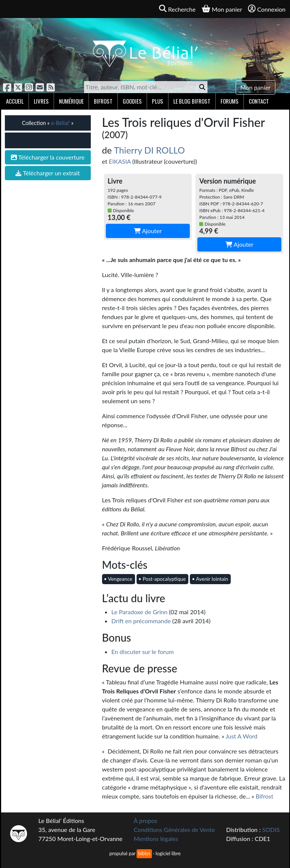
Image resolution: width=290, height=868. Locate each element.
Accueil (15, 101)
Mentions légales (156, 839)
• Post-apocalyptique (162, 579)
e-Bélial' (60, 123)
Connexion (267, 9)
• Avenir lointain (210, 579)
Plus (158, 101)
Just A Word (241, 736)
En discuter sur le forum (143, 652)
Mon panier (256, 87)
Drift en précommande (141, 621)
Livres (41, 101)
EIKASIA (120, 161)
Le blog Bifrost (192, 101)
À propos (145, 821)
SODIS (271, 830)
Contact (259, 101)
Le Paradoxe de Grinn (140, 612)
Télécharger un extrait (47, 173)
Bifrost (103, 101)
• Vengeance (118, 579)
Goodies (132, 101)
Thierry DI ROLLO (149, 150)
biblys (144, 853)
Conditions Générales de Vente (174, 830)
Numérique (71, 101)
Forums (230, 101)
